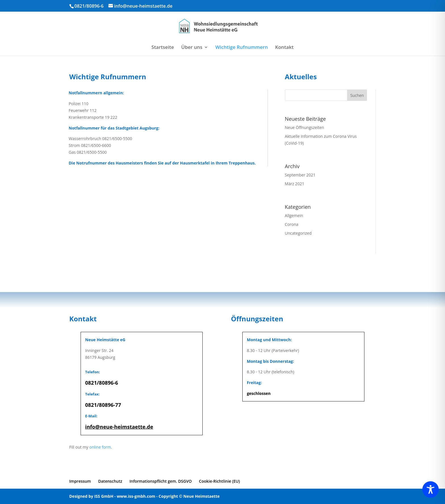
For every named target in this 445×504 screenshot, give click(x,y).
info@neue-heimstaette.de (119, 427)
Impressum (80, 481)
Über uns (192, 48)
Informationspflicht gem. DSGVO (160, 481)
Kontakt (284, 48)
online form (100, 447)
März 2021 (295, 184)
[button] (12, 491)
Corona (292, 224)
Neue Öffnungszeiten (305, 127)
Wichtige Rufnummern (242, 48)
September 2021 (300, 175)
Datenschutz (110, 481)
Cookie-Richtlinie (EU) (219, 481)
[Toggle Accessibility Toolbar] (431, 490)
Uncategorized (298, 233)
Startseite (163, 48)
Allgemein (294, 215)
